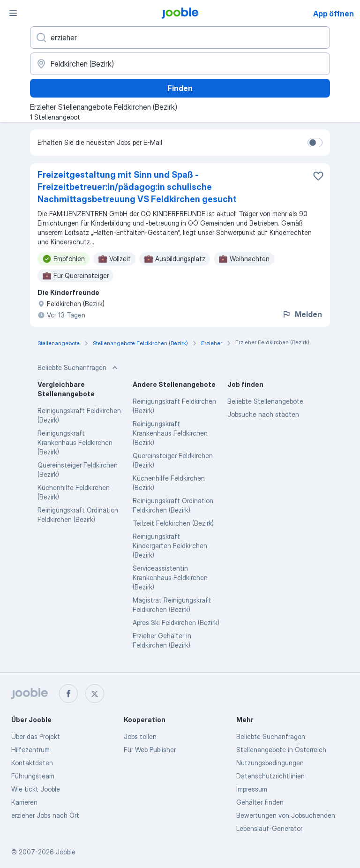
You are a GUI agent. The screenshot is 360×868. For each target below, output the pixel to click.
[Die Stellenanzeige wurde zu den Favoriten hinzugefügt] (318, 176)
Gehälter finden (260, 802)
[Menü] (13, 13)
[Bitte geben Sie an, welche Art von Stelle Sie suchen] (180, 38)
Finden (180, 88)
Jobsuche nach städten (263, 414)
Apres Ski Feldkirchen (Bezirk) (176, 623)
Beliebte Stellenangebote (265, 401)
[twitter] (95, 694)
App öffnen (334, 14)
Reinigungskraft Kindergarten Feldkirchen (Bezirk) (170, 546)
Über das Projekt (36, 736)
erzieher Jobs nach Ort (45, 815)
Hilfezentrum (30, 750)
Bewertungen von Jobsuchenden (286, 815)
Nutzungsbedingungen (270, 763)
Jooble (66, 852)
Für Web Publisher (150, 750)
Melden (302, 314)
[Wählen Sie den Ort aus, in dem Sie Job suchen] (180, 64)
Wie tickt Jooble (36, 789)
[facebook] (68, 694)
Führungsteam (33, 776)
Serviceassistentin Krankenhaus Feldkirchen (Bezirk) (170, 577)
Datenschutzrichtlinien (270, 776)
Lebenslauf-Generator (269, 828)
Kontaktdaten (32, 763)
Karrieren (24, 802)
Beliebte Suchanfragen (271, 736)
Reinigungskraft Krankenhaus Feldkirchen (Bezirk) (75, 442)
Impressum (252, 789)
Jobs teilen (140, 736)
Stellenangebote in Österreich (281, 750)
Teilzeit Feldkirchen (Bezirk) (173, 523)
